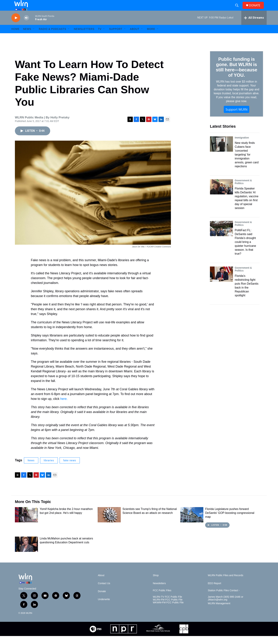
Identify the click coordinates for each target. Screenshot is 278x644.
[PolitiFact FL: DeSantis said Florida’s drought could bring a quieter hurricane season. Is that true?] (221, 237)
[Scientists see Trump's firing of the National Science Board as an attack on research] (109, 523)
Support (116, 37)
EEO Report (214, 591)
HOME (15, 37)
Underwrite (104, 607)
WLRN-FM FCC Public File (168, 608)
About (135, 37)
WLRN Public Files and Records (226, 583)
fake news (70, 468)
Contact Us (104, 591)
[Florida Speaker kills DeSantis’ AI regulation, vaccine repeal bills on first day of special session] (221, 195)
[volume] (26, 26)
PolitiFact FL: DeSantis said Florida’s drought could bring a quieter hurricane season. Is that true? (245, 250)
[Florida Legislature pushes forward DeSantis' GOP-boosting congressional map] (192, 523)
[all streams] (254, 26)
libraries (49, 468)
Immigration (242, 146)
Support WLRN (237, 117)
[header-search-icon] (238, 9)
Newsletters (84, 37)
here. (64, 407)
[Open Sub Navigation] (34, 37)
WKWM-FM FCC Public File (168, 611)
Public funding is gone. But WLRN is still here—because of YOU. (236, 75)
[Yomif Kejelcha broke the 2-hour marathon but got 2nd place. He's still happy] (26, 523)
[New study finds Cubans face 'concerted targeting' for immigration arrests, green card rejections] (221, 152)
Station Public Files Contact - (224, 598)
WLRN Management (219, 611)
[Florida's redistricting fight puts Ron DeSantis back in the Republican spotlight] (221, 282)
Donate (102, 599)
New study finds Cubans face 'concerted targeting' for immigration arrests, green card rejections (247, 163)
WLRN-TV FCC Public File (167, 605)
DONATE (257, 9)
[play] (16, 26)
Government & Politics (243, 190)
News (31, 468)
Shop (156, 583)
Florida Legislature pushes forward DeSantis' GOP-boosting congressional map (230, 521)
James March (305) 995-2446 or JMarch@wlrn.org (226, 606)
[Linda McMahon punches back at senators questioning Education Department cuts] (26, 552)
